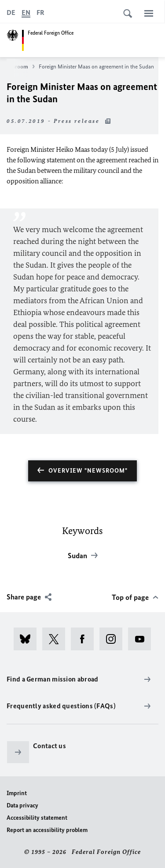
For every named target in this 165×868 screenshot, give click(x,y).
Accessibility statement (37, 818)
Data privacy (22, 805)
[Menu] (149, 13)
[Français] (40, 13)
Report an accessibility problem (47, 830)
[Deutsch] (11, 13)
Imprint (17, 793)
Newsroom (18, 67)
